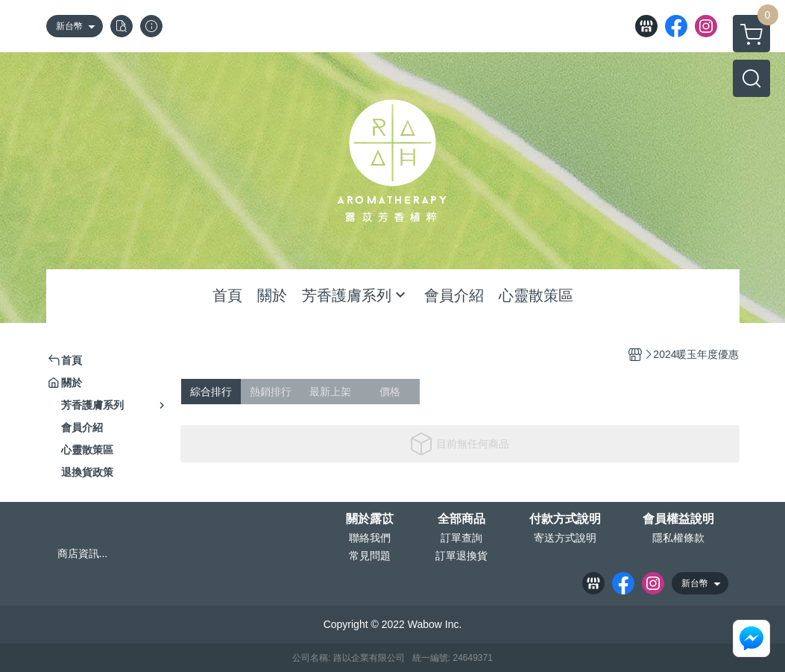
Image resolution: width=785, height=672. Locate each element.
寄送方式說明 (565, 538)
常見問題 (370, 556)
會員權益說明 (678, 519)
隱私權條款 (678, 538)
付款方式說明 (565, 519)
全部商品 (461, 519)
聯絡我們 (370, 538)
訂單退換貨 (461, 556)
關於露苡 (370, 519)
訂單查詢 (461, 538)
